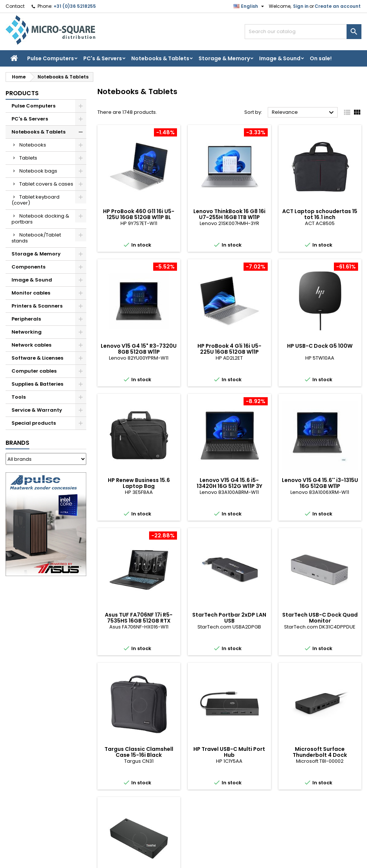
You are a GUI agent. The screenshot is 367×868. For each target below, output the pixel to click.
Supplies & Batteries (37, 384)
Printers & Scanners (37, 306)
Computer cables (34, 371)
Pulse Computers (51, 58)
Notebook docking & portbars (40, 219)
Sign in (301, 6)
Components (28, 267)
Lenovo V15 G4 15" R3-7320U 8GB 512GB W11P (139, 349)
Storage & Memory (224, 58)
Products (22, 93)
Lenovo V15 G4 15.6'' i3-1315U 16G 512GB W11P (320, 483)
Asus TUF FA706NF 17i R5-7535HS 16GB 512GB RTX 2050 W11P (139, 621)
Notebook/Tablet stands (36, 238)
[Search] (303, 32)
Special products (34, 423)
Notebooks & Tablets (160, 58)
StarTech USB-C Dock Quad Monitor (320, 618)
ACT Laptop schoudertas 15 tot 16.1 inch (320, 214)
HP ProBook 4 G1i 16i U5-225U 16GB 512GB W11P (229, 349)
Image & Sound (280, 58)
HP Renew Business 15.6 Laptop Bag (139, 483)
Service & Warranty (37, 410)
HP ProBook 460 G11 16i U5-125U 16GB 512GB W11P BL (139, 214)
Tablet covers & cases (46, 184)
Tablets (28, 158)
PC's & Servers (103, 58)
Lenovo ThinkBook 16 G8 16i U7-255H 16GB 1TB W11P (229, 214)
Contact (15, 6)
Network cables (31, 345)
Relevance (304, 113)
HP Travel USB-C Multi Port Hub (229, 752)
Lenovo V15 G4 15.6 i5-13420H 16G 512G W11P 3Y (229, 483)
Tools (19, 397)
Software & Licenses (37, 358)
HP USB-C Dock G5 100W (320, 346)
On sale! (321, 58)
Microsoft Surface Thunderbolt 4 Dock (320, 752)
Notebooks (33, 145)
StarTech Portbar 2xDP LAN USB (229, 618)
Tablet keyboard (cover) (36, 200)
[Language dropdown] (250, 6)
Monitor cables (31, 293)
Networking (27, 332)
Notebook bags (38, 171)
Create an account (338, 6)
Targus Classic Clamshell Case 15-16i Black (139, 752)
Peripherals (26, 319)
